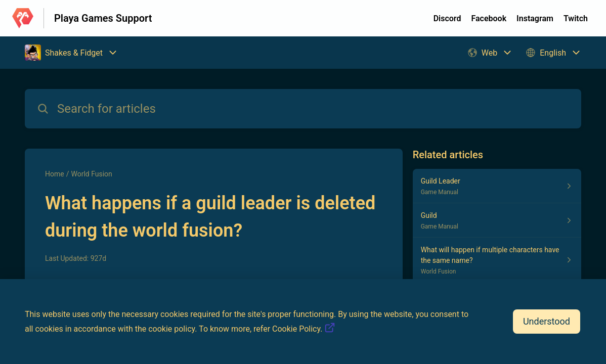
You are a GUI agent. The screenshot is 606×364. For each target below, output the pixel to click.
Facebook (489, 18)
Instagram (535, 18)
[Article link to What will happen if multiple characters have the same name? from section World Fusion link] (497, 260)
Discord (447, 18)
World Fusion (91, 174)
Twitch (576, 18)
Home (55, 174)
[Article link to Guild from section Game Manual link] (497, 220)
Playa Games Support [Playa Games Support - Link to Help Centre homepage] (103, 18)
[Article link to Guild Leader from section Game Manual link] (497, 186)
